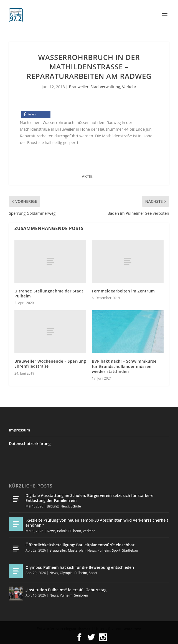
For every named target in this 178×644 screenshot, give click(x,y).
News (65, 506)
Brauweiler (79, 87)
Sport (116, 550)
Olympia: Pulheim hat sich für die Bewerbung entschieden (80, 567)
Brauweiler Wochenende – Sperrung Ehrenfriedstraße (50, 364)
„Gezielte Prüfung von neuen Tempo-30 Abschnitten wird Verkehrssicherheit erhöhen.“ (97, 523)
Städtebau (130, 550)
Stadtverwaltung (105, 87)
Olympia (66, 573)
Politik (62, 531)
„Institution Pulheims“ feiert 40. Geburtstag (66, 590)
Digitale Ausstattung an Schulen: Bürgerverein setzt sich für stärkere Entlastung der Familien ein (89, 498)
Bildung (53, 506)
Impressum (19, 430)
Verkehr (129, 87)
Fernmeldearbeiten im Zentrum (123, 291)
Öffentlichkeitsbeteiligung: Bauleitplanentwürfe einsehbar (80, 545)
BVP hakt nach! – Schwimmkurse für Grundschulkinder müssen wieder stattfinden (124, 366)
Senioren (81, 595)
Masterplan (77, 550)
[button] (36, 114)
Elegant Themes (77, 629)
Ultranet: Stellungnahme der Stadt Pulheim (49, 293)
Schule (76, 506)
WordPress (133, 629)
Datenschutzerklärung (30, 444)
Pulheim (75, 531)
